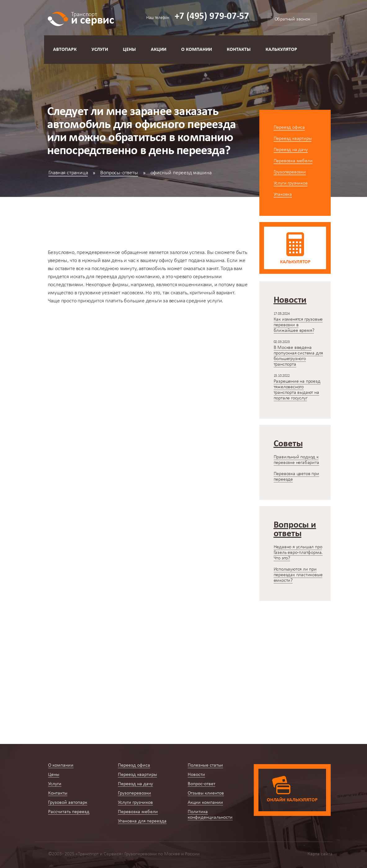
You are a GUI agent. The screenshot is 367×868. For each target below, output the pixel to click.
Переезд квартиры (293, 139)
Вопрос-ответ (201, 784)
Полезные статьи (205, 765)
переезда (106, 277)
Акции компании (205, 803)
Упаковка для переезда (142, 821)
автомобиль (152, 269)
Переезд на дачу (291, 150)
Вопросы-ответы (119, 173)
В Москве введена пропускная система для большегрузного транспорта (298, 356)
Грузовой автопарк (68, 803)
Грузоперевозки (290, 172)
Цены (129, 50)
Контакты (239, 50)
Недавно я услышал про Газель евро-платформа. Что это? (298, 553)
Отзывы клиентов (206, 793)
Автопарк (65, 50)
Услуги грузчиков (291, 183)
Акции (159, 50)
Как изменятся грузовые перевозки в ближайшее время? (298, 325)
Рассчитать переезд (69, 812)
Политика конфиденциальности (210, 815)
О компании (197, 50)
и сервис (93, 18)
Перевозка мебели (293, 161)
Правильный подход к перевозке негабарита (296, 460)
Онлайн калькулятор (292, 800)
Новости (196, 775)
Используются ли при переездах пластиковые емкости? (298, 575)
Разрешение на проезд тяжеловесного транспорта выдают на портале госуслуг (297, 390)
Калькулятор (281, 50)
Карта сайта (320, 854)
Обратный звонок (292, 19)
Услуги (100, 50)
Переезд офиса (289, 127)
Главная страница (68, 173)
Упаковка (283, 194)
